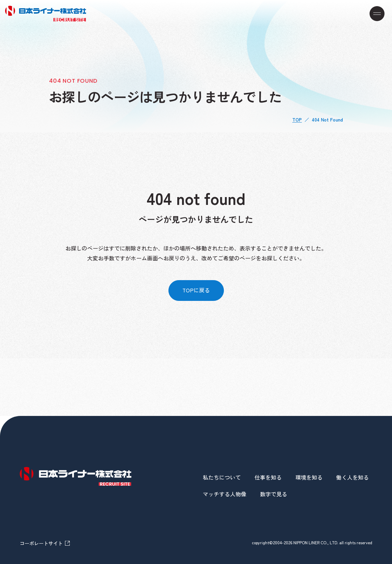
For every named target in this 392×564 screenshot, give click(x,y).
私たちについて (222, 477)
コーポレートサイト (41, 542)
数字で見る (274, 494)
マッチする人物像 (225, 494)
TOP (297, 120)
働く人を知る (353, 477)
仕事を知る (268, 477)
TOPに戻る (196, 290)
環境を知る (309, 477)
